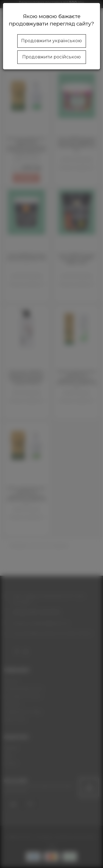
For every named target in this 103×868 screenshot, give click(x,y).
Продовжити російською (51, 57)
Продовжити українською (51, 41)
